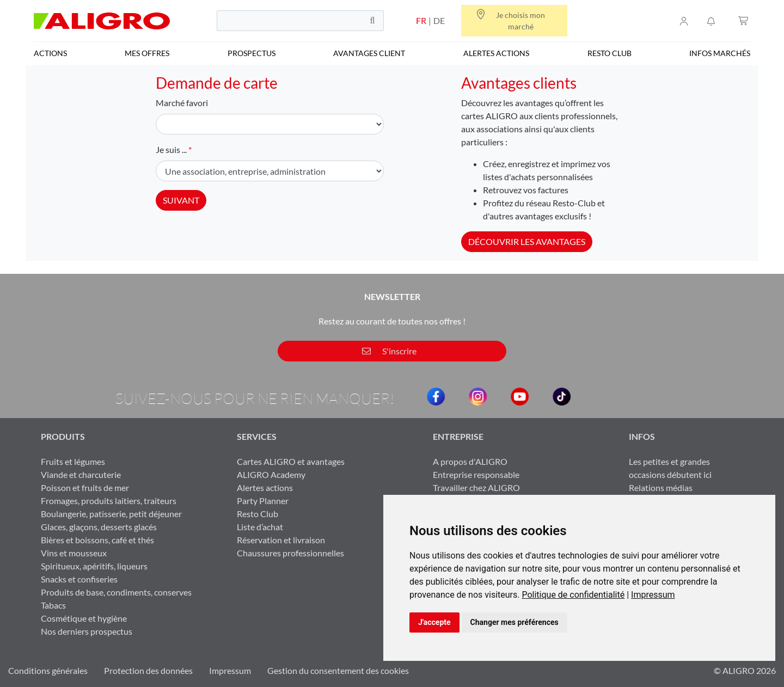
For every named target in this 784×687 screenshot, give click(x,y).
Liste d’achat (260, 527)
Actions (50, 53)
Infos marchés (720, 53)
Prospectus (252, 53)
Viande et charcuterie (81, 474)
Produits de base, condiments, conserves (116, 592)
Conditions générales (48, 670)
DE (439, 20)
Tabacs (53, 605)
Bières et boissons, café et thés (97, 540)
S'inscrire (389, 351)
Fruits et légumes (73, 461)
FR (421, 20)
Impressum (653, 595)
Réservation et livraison (281, 540)
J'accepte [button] (434, 622)
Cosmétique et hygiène (84, 618)
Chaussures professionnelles (290, 553)
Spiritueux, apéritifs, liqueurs (94, 566)
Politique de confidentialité (573, 595)
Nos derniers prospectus (87, 631)
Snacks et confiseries (79, 579)
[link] (576, 595)
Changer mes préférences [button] (514, 622)
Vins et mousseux (74, 553)
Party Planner (263, 501)
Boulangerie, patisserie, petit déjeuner (111, 514)
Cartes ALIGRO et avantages (291, 461)
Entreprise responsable (476, 474)
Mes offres (147, 53)
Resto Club (610, 53)
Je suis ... (171, 149)
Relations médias (661, 487)
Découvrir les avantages (527, 241)
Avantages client (369, 53)
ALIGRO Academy (271, 474)
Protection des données (148, 670)
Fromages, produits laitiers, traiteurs (109, 501)
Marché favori (182, 103)
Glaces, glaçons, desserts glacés (99, 527)
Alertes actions (496, 53)
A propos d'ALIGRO (470, 461)
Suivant (181, 200)
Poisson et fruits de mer (85, 487)
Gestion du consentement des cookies (338, 670)
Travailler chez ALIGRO (476, 487)
